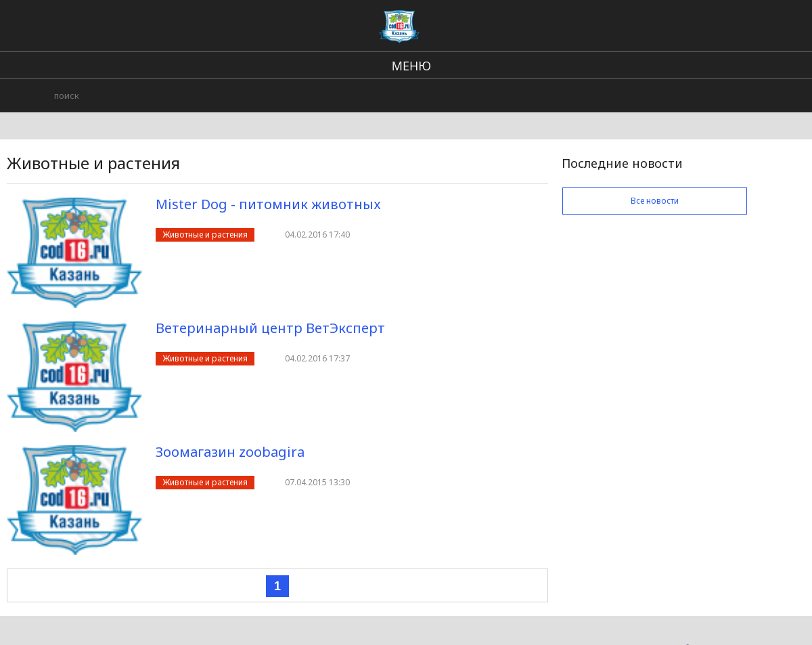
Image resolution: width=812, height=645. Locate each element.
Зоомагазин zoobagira (230, 452)
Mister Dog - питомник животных (268, 204)
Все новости (655, 201)
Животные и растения (205, 235)
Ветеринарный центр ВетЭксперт (270, 328)
